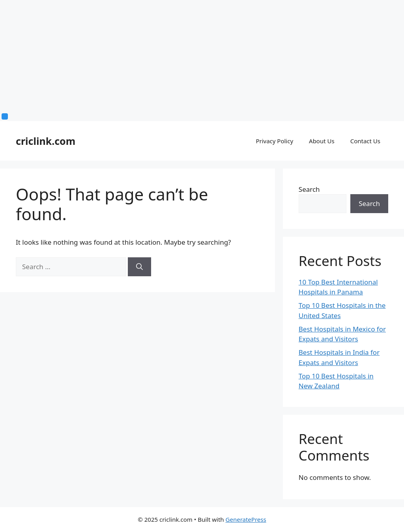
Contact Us (365, 141)
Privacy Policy (274, 141)
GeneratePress (246, 519)
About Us (322, 141)
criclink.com (46, 141)
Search (309, 189)
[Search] (139, 267)
